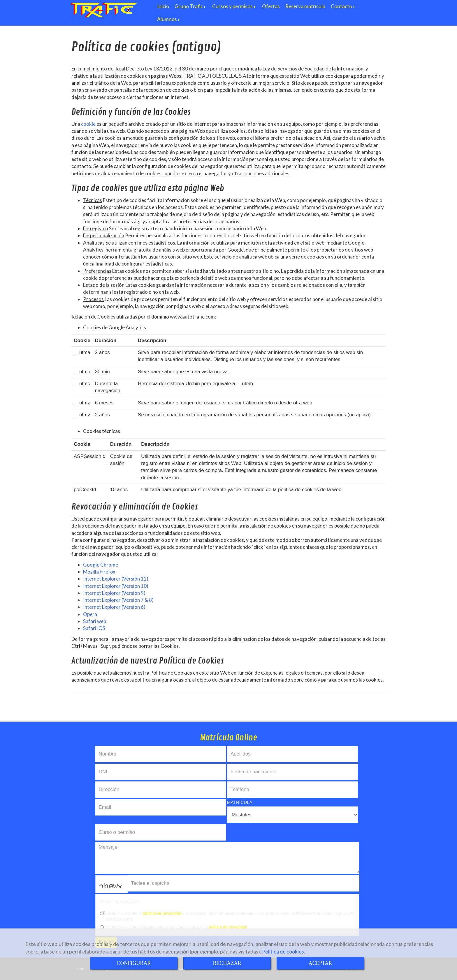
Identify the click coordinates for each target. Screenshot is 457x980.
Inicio (163, 6)
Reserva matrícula (305, 6)
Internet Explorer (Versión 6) (114, 607)
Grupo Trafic (191, 6)
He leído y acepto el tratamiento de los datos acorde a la (174, 927)
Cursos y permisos (234, 6)
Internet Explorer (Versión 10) (116, 586)
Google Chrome (101, 565)
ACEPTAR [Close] (320, 963)
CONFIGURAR (134, 963)
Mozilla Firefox (99, 572)
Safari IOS (94, 628)
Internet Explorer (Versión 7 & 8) (118, 600)
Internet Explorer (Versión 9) (114, 593)
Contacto (343, 6)
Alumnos (169, 19)
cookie (88, 124)
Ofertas (271, 6)
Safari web (95, 621)
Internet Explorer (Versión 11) (116, 579)
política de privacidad (162, 913)
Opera (90, 614)
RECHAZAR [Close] (227, 963)
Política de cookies (283, 951)
